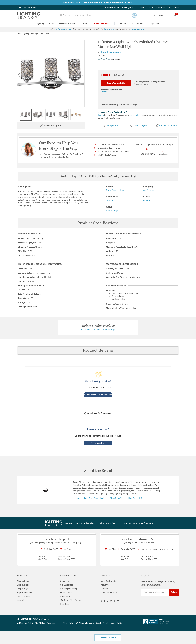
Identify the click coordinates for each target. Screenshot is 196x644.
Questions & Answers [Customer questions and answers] (98, 413)
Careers (104, 589)
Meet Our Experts (108, 581)
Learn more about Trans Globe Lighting (90, 498)
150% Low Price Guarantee (72, 600)
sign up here (136, 115)
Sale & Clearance (24, 596)
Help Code (65, 604)
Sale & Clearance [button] (101, 24)
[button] (174, 8)
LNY (20, 34)
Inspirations (22, 600)
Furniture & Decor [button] (67, 24)
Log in (101, 115)
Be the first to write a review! (98, 395)
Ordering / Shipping (68, 589)
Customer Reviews (109, 593)
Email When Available (116, 83)
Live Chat (161, 8)
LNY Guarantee (112, 8)
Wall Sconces (45, 34)
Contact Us (65, 581)
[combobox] (98, 15)
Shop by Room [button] (138, 24)
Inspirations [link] (155, 24)
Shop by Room (23, 581)
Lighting (26, 34)
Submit (174, 592)
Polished (147, 201)
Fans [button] (52, 24)
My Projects (160, 15)
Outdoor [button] (84, 24)
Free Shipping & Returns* (27, 7)
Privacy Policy (68, 623)
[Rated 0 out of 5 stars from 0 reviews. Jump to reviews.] (109, 59)
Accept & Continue (108, 638)
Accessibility (117, 623)
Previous (19, 75)
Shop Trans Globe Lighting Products (126, 498)
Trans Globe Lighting (111, 52)
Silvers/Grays (112, 211)
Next (82, 75)
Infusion (110, 201)
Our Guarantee (67, 585)
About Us (105, 585)
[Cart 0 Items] (174, 15)
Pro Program (127, 8)
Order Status (66, 596)
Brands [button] (123, 24)
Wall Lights (35, 34)
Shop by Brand (23, 585)
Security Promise (103, 623)
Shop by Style (23, 589)
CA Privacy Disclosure (85, 623)
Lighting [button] (40, 24)
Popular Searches (25, 593)
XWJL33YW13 (41, 619)
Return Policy (66, 593)
